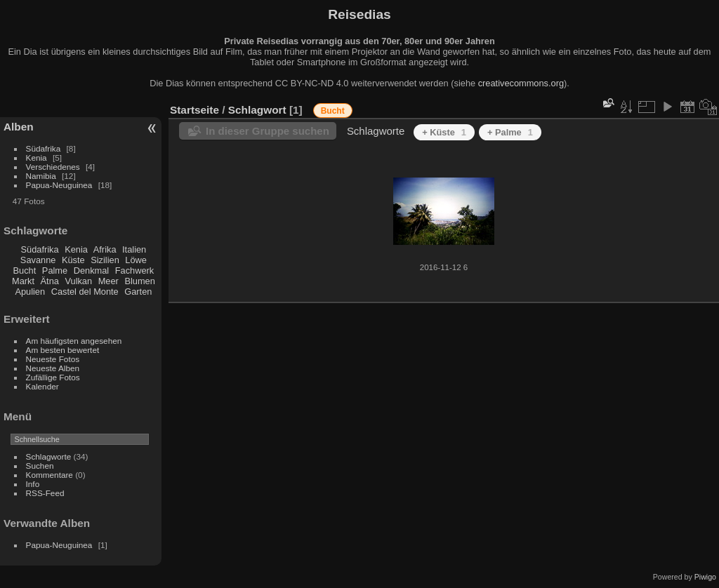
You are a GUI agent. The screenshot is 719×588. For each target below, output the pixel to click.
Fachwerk (134, 270)
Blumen (139, 281)
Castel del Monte (85, 292)
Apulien (30, 292)
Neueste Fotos (53, 359)
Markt (23, 281)
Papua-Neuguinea (59, 185)
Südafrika (44, 148)
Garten (138, 292)
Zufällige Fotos (53, 377)
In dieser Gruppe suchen (268, 131)
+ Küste (444, 132)
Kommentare (50, 475)
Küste (73, 260)
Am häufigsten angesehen (74, 341)
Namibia (41, 176)
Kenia (37, 158)
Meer (108, 281)
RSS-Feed (45, 493)
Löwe (136, 260)
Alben (19, 127)
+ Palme (510, 132)
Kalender (42, 386)
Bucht (25, 270)
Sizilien (105, 260)
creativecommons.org (521, 83)
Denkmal (92, 270)
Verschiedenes (53, 167)
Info (33, 484)
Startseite (194, 110)
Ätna (50, 281)
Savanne (38, 260)
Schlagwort (257, 110)
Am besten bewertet (63, 350)
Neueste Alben (53, 368)
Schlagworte (49, 456)
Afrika (105, 249)
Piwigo (705, 577)
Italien (134, 249)
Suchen (40, 466)
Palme (55, 270)
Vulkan (78, 281)
